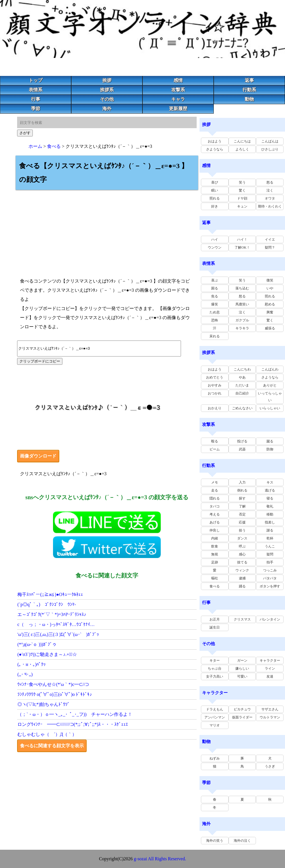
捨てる (242, 562)
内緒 (215, 538)
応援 (242, 522)
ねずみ (215, 758)
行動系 (249, 90)
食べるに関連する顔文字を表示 (52, 746)
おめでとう (215, 377)
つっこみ (270, 570)
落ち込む (242, 288)
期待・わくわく (270, 206)
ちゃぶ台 (215, 668)
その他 (107, 99)
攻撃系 (178, 90)
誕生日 (215, 627)
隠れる (215, 498)
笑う (242, 182)
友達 (270, 676)
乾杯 (270, 538)
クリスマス (242, 619)
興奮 (270, 312)
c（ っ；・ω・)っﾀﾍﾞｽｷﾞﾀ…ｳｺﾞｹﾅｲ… (56, 624)
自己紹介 (242, 393)
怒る (270, 182)
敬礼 (270, 506)
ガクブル (242, 320)
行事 (36, 99)
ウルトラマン (270, 717)
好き (215, 206)
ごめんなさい (242, 408)
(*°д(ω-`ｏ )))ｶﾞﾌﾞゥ (37, 644)
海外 (107, 109)
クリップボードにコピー (40, 361)
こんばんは (270, 141)
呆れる (215, 336)
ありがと (270, 385)
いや (270, 288)
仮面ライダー (242, 717)
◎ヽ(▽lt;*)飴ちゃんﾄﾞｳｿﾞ (44, 704)
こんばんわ (270, 369)
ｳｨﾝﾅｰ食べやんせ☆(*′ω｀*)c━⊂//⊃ (53, 684)
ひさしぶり (270, 149)
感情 (178, 80)
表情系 (36, 90)
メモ (215, 482)
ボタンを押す (270, 586)
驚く (242, 190)
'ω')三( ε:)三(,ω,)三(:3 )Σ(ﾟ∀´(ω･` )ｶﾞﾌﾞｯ (58, 634)
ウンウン (215, 247)
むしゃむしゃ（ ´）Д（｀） (47, 734)
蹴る (270, 441)
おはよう (215, 141)
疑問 (270, 554)
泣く (270, 190)
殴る (215, 441)
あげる (215, 522)
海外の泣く (242, 841)
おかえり (215, 408)
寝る (270, 498)
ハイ (215, 239)
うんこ (270, 546)
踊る (242, 586)
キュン (242, 206)
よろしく (242, 149)
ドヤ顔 (242, 198)
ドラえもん (215, 709)
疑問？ (270, 247)
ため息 (215, 312)
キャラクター (270, 660)
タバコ (215, 506)
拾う (242, 530)
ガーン (242, 660)
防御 (270, 449)
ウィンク (242, 570)
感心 (242, 554)
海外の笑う (215, 841)
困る (215, 288)
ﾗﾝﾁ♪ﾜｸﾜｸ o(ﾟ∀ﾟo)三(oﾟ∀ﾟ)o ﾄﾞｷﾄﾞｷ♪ (55, 694)
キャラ (178, 99)
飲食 (215, 546)
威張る (270, 328)
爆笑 (215, 304)
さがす (25, 133)
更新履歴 (178, 109)
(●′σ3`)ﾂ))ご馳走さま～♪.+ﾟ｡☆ (47, 654)
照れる (215, 198)
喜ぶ (215, 280)
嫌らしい (242, 668)
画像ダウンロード (38, 456)
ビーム (215, 449)
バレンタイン (270, 619)
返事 (249, 80)
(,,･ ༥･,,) (25, 674)
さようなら (215, 149)
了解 (242, 506)
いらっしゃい (270, 408)
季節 (36, 109)
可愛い (242, 676)
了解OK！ (242, 247)
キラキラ (242, 328)
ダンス (242, 538)
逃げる (270, 490)
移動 (270, 514)
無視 (215, 554)
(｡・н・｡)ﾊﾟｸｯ (31, 664)
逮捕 (242, 578)
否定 (242, 514)
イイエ (270, 239)
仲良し (215, 530)
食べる (54, 146)
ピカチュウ (242, 709)
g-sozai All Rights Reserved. (160, 859)
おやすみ (215, 385)
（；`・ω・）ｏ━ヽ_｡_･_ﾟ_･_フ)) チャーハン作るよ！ (75, 714)
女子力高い (215, 676)
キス (270, 482)
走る (215, 490)
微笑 (270, 280)
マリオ (215, 725)
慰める (270, 304)
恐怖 (215, 320)
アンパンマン (215, 717)
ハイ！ (242, 239)
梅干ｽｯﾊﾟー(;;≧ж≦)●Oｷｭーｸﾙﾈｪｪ (50, 594)
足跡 (215, 562)
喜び (215, 182)
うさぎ (270, 766)
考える (215, 514)
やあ (242, 377)
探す (242, 498)
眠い (215, 190)
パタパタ (270, 578)
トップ (36, 80)
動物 (249, 99)
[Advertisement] (107, 230)
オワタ (270, 198)
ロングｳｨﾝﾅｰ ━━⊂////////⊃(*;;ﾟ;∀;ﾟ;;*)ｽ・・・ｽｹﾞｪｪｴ (73, 724)
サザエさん (270, 709)
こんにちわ (242, 369)
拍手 (270, 562)
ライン (270, 668)
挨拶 (107, 80)
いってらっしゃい (270, 397)
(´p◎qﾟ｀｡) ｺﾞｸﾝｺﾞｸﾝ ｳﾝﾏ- (47, 604)
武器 (242, 449)
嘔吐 (215, 578)
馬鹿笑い (242, 304)
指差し (270, 522)
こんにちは (242, 141)
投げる (242, 441)
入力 (242, 482)
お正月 (215, 619)
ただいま (242, 385)
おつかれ (215, 393)
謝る (270, 530)
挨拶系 (107, 90)
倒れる (242, 490)
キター (215, 660)
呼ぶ (242, 546)
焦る (215, 296)
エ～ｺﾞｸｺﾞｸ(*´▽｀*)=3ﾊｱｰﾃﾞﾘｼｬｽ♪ (52, 614)
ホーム (35, 146)
